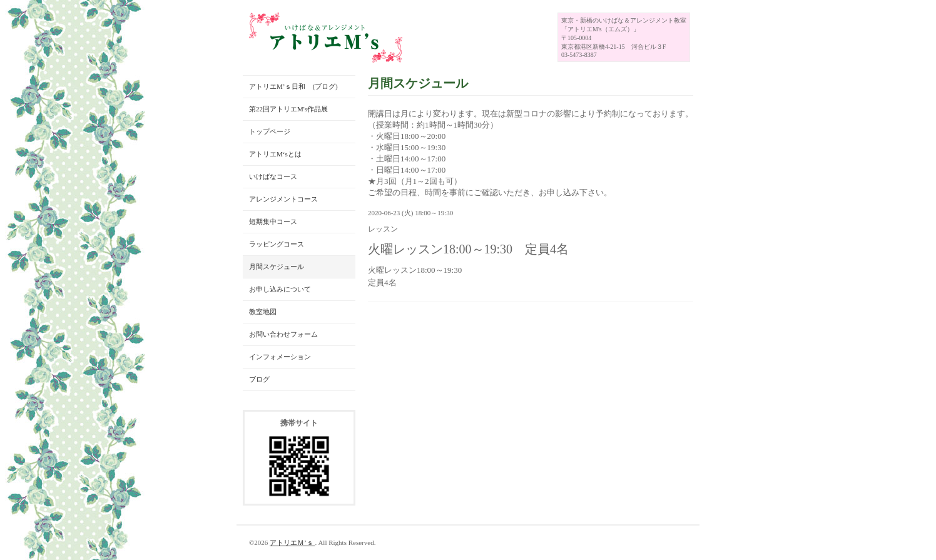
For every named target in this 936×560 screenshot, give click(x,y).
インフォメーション (280, 357)
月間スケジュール (277, 267)
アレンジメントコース (283, 199)
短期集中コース (273, 221)
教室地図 (263, 312)
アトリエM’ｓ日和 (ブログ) (293, 86)
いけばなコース (273, 176)
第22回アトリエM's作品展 (288, 109)
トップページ (270, 131)
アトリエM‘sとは (275, 154)
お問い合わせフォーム (283, 334)
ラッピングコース (277, 244)
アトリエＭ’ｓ (292, 542)
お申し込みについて (280, 289)
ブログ (259, 379)
